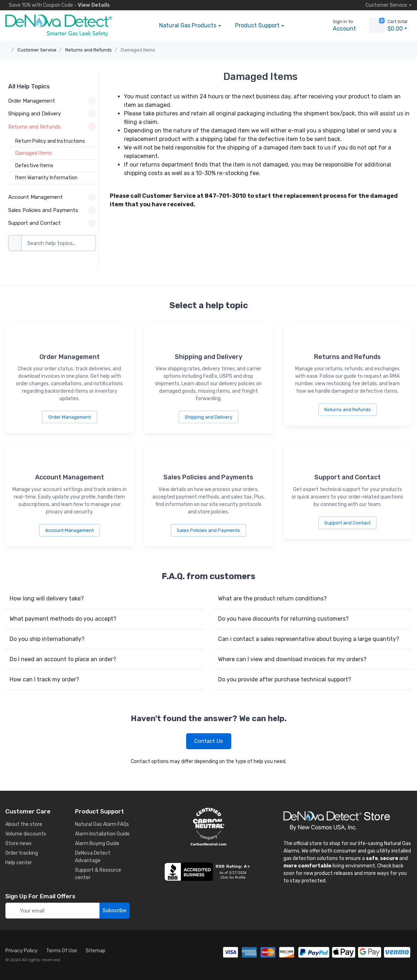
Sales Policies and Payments (208, 530)
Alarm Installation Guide (102, 834)
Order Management (70, 417)
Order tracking (22, 853)
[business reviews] (208, 872)
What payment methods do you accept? (63, 619)
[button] (302, 26)
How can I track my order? (44, 679)
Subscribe (115, 910)
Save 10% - (58, 5)
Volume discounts (26, 834)
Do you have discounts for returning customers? (283, 619)
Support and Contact (347, 523)
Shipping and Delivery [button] (52, 114)
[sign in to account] (339, 26)
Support (257, 26)
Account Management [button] (52, 197)
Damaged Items (138, 50)
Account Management (69, 530)
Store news (18, 843)
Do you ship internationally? (47, 639)
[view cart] (377, 26)
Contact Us (209, 741)
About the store (24, 824)
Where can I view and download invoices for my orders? (292, 659)
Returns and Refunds (89, 50)
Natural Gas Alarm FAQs (102, 824)
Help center (19, 863)
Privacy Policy (21, 951)
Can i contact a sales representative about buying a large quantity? (309, 639)
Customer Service (37, 50)
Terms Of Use (62, 951)
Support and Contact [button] (52, 223)
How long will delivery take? (47, 598)
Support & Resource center (98, 874)
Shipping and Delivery (208, 417)
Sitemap (96, 951)
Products (188, 26)
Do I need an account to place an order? (63, 659)
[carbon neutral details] (208, 827)
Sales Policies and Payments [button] (52, 210)
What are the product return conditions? (272, 598)
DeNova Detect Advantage (93, 857)
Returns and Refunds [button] (52, 127)
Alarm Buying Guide (97, 843)
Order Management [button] (52, 101)
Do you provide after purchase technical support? (285, 679)
